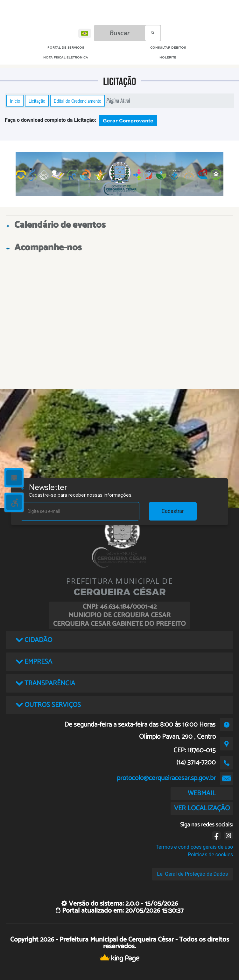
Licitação (37, 101)
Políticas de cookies (210, 855)
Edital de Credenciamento (77, 101)
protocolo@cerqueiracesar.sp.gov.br (166, 778)
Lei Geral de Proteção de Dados (192, 874)
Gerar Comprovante (128, 121)
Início (15, 101)
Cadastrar (173, 511)
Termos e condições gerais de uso (194, 847)
